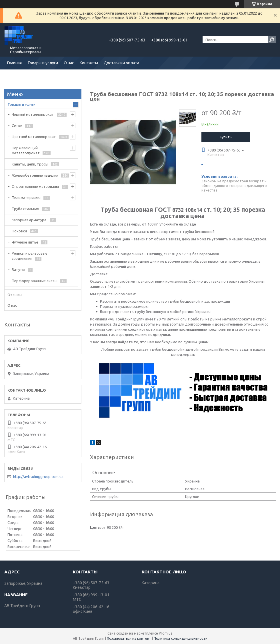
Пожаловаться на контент (129, 638)
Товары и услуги (43, 63)
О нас (69, 63)
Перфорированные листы (35, 281)
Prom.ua (166, 633)
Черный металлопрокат (33, 114)
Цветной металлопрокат (34, 137)
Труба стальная (25, 209)
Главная (14, 63)
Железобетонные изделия (35, 175)
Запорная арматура (29, 220)
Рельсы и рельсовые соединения (30, 256)
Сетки (17, 125)
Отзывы (15, 295)
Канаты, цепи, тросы (30, 164)
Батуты (18, 270)
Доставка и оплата (121, 63)
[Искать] (272, 40)
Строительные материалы (35, 186)
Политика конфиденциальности (181, 638)
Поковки (19, 231)
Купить (226, 137)
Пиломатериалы (26, 198)
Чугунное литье (25, 242)
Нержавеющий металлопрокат (26, 150)
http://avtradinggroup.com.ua (38, 476)
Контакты (89, 63)
